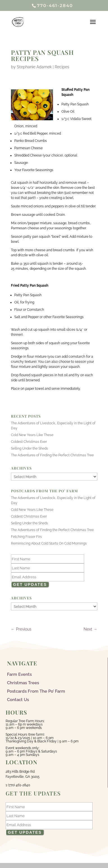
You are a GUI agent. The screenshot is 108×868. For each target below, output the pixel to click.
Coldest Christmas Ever (29, 442)
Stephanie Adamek (34, 67)
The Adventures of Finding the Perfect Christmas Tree (52, 455)
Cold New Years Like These (32, 435)
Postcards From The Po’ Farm (36, 691)
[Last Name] (48, 568)
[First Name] (48, 559)
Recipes (62, 67)
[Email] (48, 577)
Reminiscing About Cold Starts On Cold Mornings (49, 543)
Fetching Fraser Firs (26, 537)
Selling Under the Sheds (29, 448)
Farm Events (19, 674)
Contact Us (18, 699)
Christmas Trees (23, 683)
